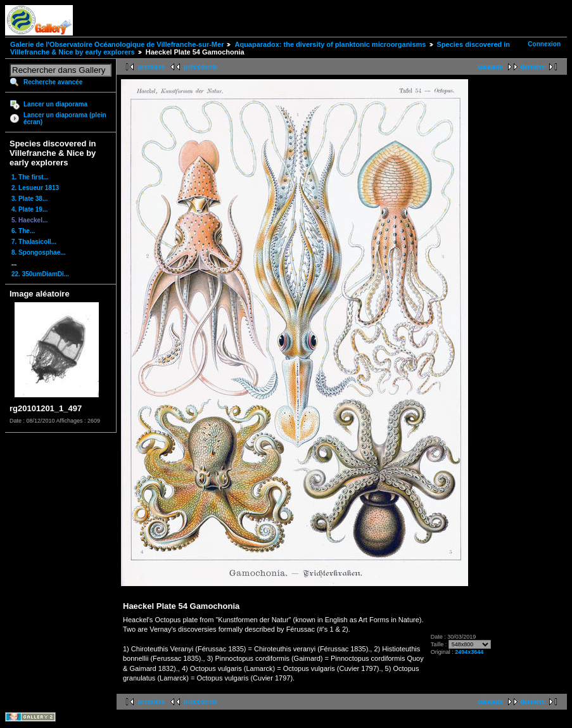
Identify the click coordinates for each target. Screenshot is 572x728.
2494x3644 (469, 652)
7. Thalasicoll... (34, 242)
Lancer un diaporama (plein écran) (65, 118)
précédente (200, 67)
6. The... (23, 231)
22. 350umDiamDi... (40, 274)
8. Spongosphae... (39, 252)
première (151, 67)
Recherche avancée (53, 82)
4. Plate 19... (29, 209)
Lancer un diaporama (55, 104)
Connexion (544, 44)
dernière (533, 67)
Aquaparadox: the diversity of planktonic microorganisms (330, 44)
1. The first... (30, 177)
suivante (491, 67)
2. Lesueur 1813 (35, 188)
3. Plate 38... (29, 199)
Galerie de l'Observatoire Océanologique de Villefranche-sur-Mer (117, 44)
